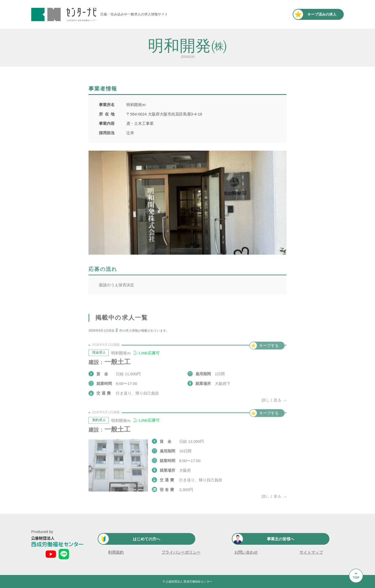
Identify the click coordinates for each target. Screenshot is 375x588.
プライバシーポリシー (181, 552)
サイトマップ (311, 552)
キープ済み (322, 14)
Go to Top (357, 588)
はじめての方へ (146, 539)
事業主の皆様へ (281, 539)
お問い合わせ (246, 552)
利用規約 (116, 552)
